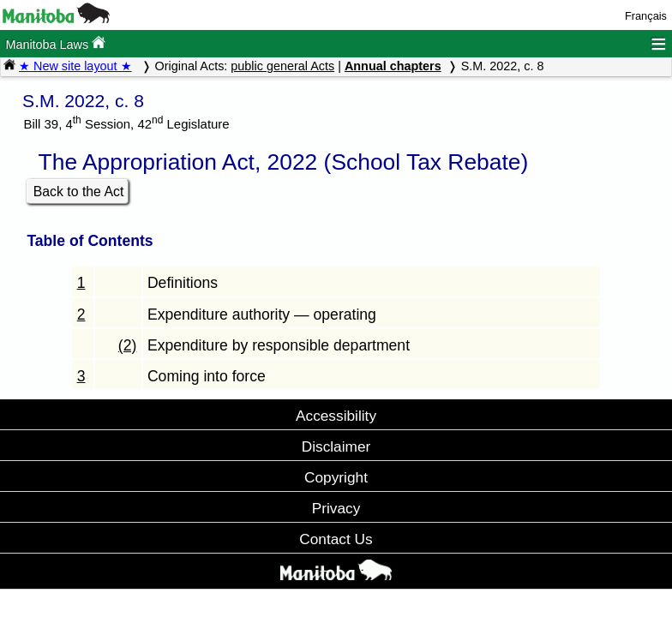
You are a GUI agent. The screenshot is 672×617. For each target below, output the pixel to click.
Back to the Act (79, 192)
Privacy (336, 508)
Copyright (336, 477)
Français (646, 16)
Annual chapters (393, 66)
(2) (128, 345)
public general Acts (282, 66)
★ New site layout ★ (75, 66)
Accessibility (336, 416)
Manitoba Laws (55, 43)
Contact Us (336, 539)
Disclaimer (336, 446)
